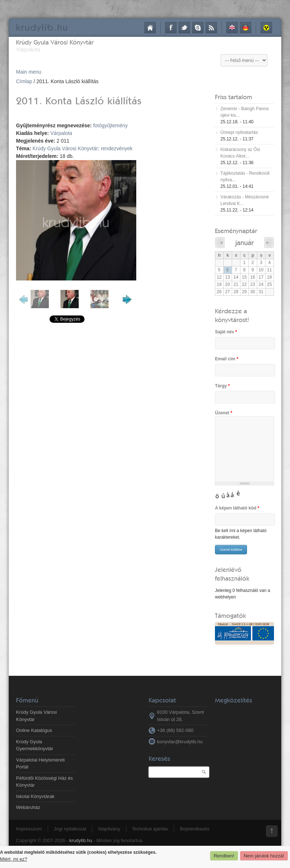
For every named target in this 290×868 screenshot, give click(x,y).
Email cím (227, 359)
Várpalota (61, 133)
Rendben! (224, 856)
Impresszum (29, 829)
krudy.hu (42, 27)
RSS (211, 28)
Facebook (171, 28)
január (244, 242)
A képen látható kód (237, 508)
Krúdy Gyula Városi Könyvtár (55, 42)
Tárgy (222, 386)
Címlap (150, 28)
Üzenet (224, 413)
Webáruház (28, 807)
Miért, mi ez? (13, 859)
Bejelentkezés (195, 829)
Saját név (226, 332)
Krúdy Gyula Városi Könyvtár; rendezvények (83, 148)
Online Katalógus (34, 730)
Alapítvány (109, 829)
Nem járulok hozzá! (264, 856)
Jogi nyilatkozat (70, 829)
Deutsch (246, 28)
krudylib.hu (81, 840)
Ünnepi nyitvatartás (239, 132)
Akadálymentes (266, 28)
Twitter (184, 28)
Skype (198, 28)
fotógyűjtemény (111, 125)
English (232, 28)
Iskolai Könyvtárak (35, 796)
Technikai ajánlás (150, 829)
